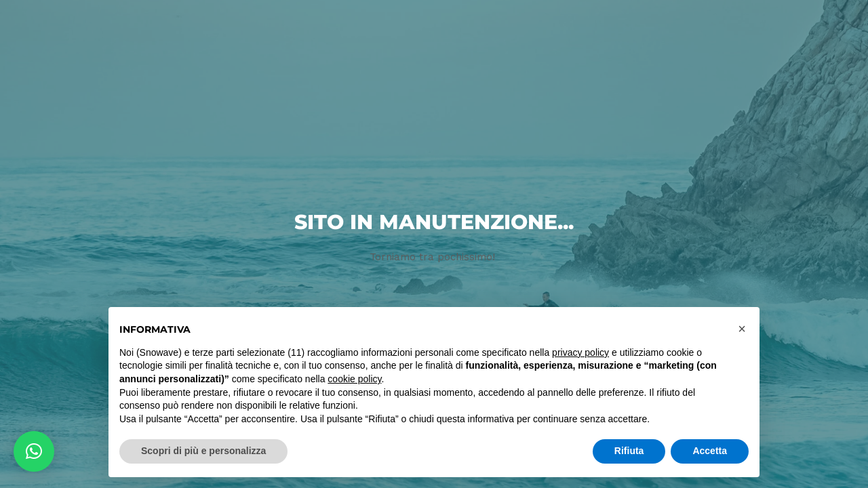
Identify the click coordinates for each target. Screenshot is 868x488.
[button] (34, 451)
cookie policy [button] (354, 379)
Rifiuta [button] (629, 451)
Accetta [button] (710, 451)
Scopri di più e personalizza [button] (203, 451)
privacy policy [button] (580, 352)
